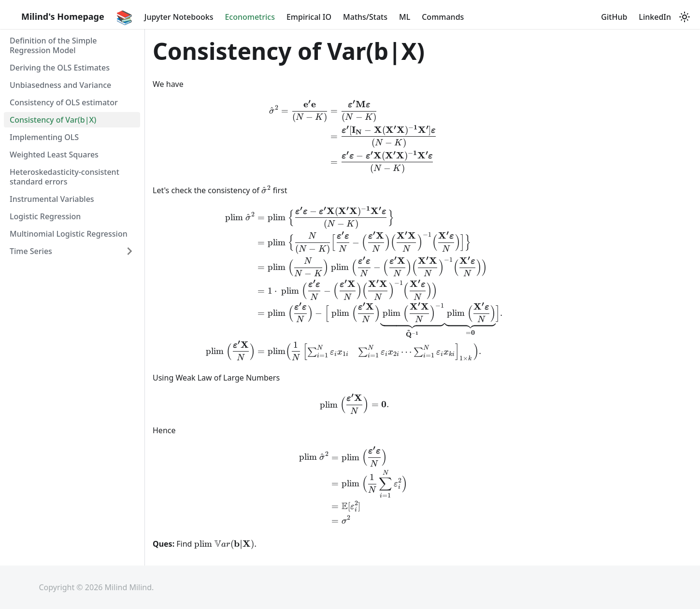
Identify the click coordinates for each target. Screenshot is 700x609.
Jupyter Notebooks (179, 17)
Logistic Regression (45, 216)
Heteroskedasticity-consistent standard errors (64, 177)
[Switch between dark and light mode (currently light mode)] (685, 17)
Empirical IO (309, 17)
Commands (443, 17)
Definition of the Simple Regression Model (53, 45)
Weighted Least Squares (54, 155)
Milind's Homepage (63, 16)
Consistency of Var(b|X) (53, 120)
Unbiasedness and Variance (60, 85)
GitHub (614, 17)
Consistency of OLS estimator (64, 102)
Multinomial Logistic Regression (69, 234)
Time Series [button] (31, 251)
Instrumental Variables (52, 199)
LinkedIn (655, 17)
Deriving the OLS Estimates (60, 68)
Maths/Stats (365, 17)
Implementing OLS (44, 137)
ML (405, 17)
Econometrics (250, 17)
